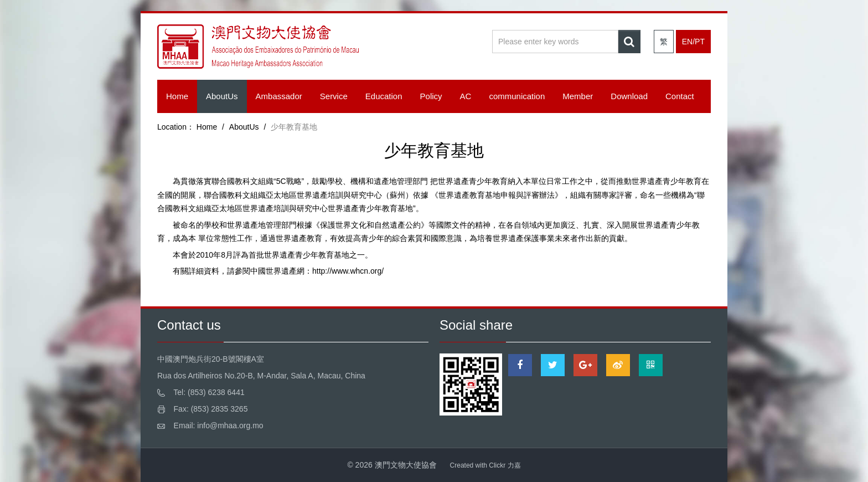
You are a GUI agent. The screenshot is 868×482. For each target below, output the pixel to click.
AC (466, 96)
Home (177, 96)
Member (578, 96)
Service (334, 96)
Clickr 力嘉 (505, 465)
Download (629, 96)
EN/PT (693, 42)
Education (384, 96)
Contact (680, 96)
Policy (431, 96)
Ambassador (279, 96)
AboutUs (222, 96)
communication (517, 96)
